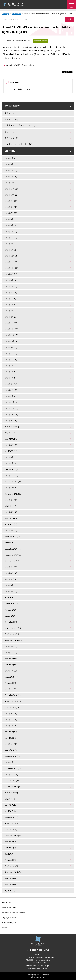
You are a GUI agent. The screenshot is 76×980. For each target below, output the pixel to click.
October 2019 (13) (38, 634)
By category (38, 106)
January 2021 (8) (38, 543)
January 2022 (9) (38, 469)
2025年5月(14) (38, 225)
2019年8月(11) (38, 646)
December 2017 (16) (38, 768)
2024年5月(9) (38, 299)
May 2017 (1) (38, 805)
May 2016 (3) (38, 848)
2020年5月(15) (38, 591)
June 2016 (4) (38, 842)
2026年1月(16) (38, 176)
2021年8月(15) (38, 500)
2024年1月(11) (38, 323)
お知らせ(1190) (38, 119)
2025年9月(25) (38, 201)
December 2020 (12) (38, 549)
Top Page (5, 14)
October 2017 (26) (38, 781)
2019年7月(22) (38, 653)
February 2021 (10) (38, 536)
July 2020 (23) (38, 579)
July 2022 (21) (38, 433)
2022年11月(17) (38, 408)
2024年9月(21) (38, 274)
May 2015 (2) (38, 884)
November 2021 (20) (38, 482)
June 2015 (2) (38, 878)
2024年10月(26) (38, 268)
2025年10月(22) (38, 195)
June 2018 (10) (38, 732)
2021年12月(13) (38, 476)
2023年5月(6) (38, 372)
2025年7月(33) (38, 213)
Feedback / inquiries (38, 923)
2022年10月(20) (38, 415)
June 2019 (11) (38, 659)
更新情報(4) (38, 113)
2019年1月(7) (38, 689)
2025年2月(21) (38, 244)
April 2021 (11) (38, 524)
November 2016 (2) (38, 823)
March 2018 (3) (38, 750)
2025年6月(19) (38, 219)
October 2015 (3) (38, 866)
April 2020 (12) (38, 598)
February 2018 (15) (38, 756)
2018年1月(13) (38, 762)
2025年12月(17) (38, 183)
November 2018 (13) (38, 701)
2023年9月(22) (38, 347)
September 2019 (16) (38, 640)
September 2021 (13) (38, 494)
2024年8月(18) (38, 280)
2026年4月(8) (38, 158)
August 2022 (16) (38, 427)
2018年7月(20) (38, 726)
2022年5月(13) (38, 445)
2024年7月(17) (38, 286)
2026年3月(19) (38, 164)
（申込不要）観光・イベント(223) (38, 125)
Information (17, 14)
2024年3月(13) (38, 311)
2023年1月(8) (38, 396)
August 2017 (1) (38, 793)
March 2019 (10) (38, 677)
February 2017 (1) (38, 817)
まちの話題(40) (38, 138)
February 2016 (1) (38, 860)
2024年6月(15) (38, 293)
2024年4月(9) (38, 305)
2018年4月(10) (38, 744)
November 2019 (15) (38, 628)
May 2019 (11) (38, 665)
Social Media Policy (38, 908)
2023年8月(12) (38, 354)
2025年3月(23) (38, 238)
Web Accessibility (38, 903)
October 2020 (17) (38, 561)
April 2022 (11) (38, 451)
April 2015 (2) (38, 890)
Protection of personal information (38, 913)
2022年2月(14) (38, 463)
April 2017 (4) (38, 811)
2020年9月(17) (38, 567)
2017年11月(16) (38, 775)
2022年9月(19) (38, 421)
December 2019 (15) (38, 622)
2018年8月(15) (38, 720)
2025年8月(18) (38, 207)
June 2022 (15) (38, 439)
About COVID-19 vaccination (20, 65)
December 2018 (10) (38, 695)
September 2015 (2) (38, 872)
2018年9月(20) (38, 714)
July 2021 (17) (38, 506)
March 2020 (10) (38, 604)
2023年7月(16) (38, 360)
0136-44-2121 (34, 960)
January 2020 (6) (38, 616)
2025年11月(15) (38, 189)
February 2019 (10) (38, 683)
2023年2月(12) (38, 390)
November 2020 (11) (38, 555)
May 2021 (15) (38, 518)
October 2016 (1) (38, 829)
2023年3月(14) (38, 384)
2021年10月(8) (38, 488)
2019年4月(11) (38, 671)
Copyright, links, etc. (38, 918)
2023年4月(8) (38, 378)
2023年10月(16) (38, 341)
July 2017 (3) (38, 799)
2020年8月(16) (38, 573)
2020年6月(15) (38, 585)
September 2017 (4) (38, 787)
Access (38, 928)
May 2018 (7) (38, 738)
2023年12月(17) (38, 329)
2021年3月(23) (38, 530)
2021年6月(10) (38, 512)
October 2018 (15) (38, 707)
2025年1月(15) (38, 250)
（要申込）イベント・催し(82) (38, 144)
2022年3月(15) (38, 457)
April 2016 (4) (38, 854)
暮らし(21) (38, 132)
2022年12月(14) (38, 402)
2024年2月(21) (38, 317)
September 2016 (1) (38, 836)
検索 (70, 19)
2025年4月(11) (38, 231)
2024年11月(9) (38, 262)
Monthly (38, 151)
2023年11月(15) (38, 335)
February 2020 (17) (38, 610)
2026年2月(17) (38, 170)
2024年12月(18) (38, 256)
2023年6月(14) (38, 366)
